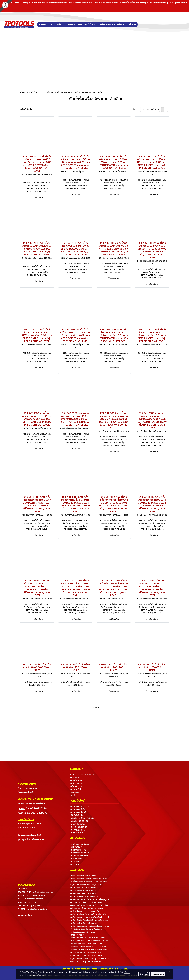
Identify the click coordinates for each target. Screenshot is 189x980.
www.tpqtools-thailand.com (39, 909)
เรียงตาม (136, 109)
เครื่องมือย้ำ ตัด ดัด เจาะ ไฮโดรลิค (81, 24)
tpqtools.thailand (37, 899)
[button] (142, 24)
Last (97, 707)
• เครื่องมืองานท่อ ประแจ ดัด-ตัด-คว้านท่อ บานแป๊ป (90, 917)
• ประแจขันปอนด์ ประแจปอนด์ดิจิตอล (85, 888)
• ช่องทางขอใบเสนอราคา (80, 806)
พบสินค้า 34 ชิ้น (26, 109)
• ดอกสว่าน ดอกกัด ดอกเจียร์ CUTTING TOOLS (89, 947)
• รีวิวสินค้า (75, 865)
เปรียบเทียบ (38, 198)
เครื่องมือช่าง (56, 24)
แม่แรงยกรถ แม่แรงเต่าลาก (112, 24)
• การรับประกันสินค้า (78, 824)
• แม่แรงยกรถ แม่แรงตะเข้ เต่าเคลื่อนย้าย (86, 902)
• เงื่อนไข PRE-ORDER (79, 821)
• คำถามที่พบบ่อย (77, 786)
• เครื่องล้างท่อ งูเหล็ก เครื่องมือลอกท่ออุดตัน (88, 914)
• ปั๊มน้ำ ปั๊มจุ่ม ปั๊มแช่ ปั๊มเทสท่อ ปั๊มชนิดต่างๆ (87, 929)
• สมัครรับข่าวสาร (77, 783)
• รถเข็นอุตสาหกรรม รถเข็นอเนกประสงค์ (86, 944)
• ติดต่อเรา (74, 792)
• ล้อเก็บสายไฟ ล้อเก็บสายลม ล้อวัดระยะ (86, 956)
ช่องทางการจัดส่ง (25, 915)
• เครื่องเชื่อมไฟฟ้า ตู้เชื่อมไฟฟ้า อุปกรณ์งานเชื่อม (89, 920)
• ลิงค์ (73, 795)
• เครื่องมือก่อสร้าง (78, 935)
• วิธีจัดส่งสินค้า (76, 815)
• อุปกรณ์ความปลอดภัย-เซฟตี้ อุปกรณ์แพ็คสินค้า (90, 959)
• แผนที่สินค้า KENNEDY (79, 853)
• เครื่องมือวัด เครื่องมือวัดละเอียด (84, 923)
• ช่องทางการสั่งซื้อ (78, 809)
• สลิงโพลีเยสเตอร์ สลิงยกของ (83, 932)
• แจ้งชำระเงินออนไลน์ (79, 827)
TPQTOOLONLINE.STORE (36, 895)
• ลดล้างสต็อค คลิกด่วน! (80, 844)
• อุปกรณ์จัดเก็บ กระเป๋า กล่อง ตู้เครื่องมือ (86, 885)
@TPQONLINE (36, 906)
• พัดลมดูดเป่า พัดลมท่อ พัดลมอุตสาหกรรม (87, 908)
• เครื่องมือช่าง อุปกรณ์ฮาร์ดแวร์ (83, 876)
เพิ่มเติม (132, 24)
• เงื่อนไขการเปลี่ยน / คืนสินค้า (82, 818)
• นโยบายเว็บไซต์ (77, 789)
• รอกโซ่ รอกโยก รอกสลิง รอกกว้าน (84, 897)
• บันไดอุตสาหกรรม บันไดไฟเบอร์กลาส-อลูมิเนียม (90, 941)
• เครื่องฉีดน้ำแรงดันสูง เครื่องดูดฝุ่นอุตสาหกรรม (90, 926)
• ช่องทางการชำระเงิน (79, 812)
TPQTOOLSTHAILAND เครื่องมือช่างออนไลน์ (36, 892)
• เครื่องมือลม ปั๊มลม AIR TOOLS (83, 894)
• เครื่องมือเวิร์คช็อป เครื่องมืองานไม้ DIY (86, 953)
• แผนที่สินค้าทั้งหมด (78, 850)
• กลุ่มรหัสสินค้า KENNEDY (81, 856)
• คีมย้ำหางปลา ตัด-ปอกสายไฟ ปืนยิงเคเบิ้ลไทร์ (89, 882)
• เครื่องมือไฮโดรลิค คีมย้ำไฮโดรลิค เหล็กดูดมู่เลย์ (90, 899)
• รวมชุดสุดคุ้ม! (76, 847)
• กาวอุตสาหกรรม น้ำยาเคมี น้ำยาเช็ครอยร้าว (87, 938)
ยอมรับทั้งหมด (158, 974)
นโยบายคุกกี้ (42, 975)
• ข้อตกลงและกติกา (78, 830)
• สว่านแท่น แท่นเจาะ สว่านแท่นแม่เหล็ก (85, 911)
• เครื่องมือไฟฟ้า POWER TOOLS (83, 891)
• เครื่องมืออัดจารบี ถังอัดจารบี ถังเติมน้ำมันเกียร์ (89, 905)
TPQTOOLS (32, 902)
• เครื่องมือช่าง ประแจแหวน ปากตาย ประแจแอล (89, 879)
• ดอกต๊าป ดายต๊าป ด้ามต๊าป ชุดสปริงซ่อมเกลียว (89, 950)
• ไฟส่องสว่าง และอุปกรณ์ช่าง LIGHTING (86, 962)
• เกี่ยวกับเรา (75, 777)
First (92, 707)
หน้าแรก (43, 24)
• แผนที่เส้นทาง (76, 780)
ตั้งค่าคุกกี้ (144, 974)
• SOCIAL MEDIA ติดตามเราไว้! (82, 774)
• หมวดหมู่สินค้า (76, 859)
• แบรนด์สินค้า (76, 862)
